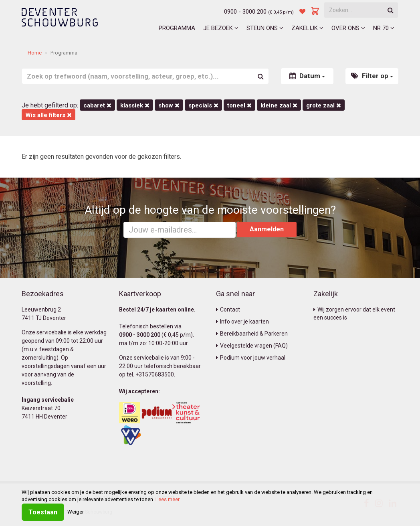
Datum (307, 76)
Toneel (239, 105)
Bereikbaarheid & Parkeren (252, 334)
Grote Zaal (324, 105)
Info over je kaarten (242, 322)
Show (169, 105)
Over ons (348, 28)
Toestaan (43, 512)
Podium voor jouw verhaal (251, 358)
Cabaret (97, 105)
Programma (177, 28)
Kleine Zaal (279, 105)
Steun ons (265, 28)
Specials (203, 105)
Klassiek (135, 105)
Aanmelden (267, 229)
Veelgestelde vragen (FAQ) (252, 346)
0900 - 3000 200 (245, 12)
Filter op (372, 76)
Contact (228, 310)
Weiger (76, 512)
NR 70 (384, 28)
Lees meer (167, 499)
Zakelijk (307, 28)
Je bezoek (221, 28)
